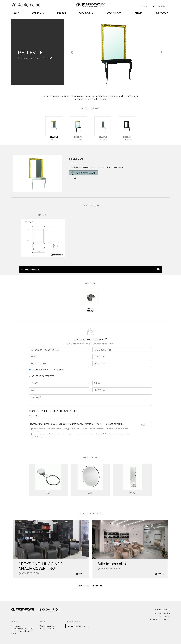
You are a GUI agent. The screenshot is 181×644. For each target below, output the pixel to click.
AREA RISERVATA (162, 609)
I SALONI (62, 13)
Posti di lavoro (35, 58)
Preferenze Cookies (162, 613)
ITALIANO (163, 6)
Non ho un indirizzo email (43, 376)
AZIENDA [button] (38, 13)
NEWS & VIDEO (114, 13)
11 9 (34, 416)
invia (143, 425)
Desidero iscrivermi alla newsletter (48, 370)
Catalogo (22, 58)
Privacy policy (164, 616)
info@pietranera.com (47, 626)
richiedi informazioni (83, 173)
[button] (72, 52)
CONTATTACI (162, 13)
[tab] (54, 129)
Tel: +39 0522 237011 (46, 629)
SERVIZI (139, 13)
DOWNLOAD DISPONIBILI (90, 269)
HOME (16, 13)
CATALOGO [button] (86, 13)
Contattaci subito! (77, 626)
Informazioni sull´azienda (159, 619)
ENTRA (81, 574)
